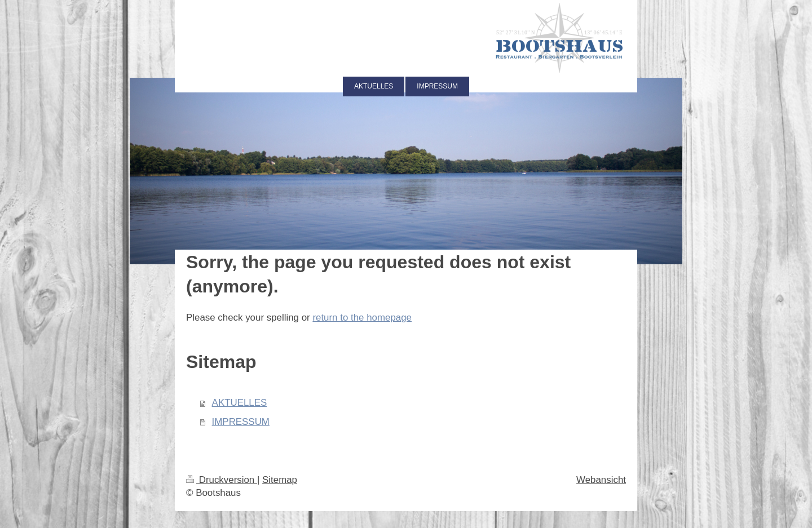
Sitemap (280, 480)
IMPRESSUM (241, 422)
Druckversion (222, 480)
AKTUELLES (240, 403)
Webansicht (601, 480)
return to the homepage (362, 318)
